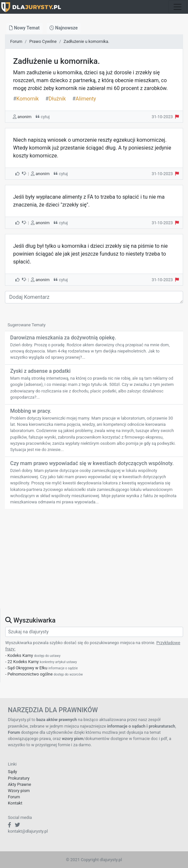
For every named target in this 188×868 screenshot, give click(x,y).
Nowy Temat (24, 28)
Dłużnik (55, 99)
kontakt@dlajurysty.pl (28, 831)
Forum (16, 41)
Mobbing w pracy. (31, 411)
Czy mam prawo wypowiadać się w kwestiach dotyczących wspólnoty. (92, 463)
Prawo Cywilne (43, 41)
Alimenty (84, 99)
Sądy (12, 772)
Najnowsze (64, 28)
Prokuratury (19, 778)
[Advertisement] (94, 563)
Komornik (26, 99)
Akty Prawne (20, 784)
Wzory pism (19, 791)
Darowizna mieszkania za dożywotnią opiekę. (63, 338)
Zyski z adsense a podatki (40, 371)
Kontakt (15, 803)
